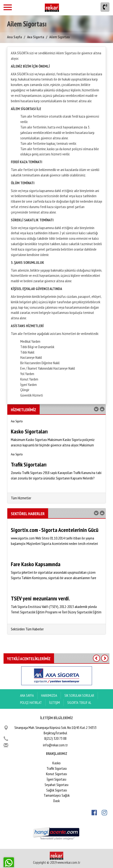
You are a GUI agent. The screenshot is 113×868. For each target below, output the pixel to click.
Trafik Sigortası (57, 768)
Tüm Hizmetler (21, 498)
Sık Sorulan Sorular (79, 695)
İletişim (54, 703)
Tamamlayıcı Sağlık (57, 795)
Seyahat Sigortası (56, 785)
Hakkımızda (49, 695)
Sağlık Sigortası (57, 790)
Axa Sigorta (36, 37)
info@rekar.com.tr (55, 745)
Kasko (56, 763)
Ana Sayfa (15, 37)
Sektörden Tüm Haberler (27, 629)
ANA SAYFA (27, 695)
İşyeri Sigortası (56, 779)
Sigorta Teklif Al (79, 703)
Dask (56, 801)
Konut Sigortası (56, 774)
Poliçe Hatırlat (31, 703)
